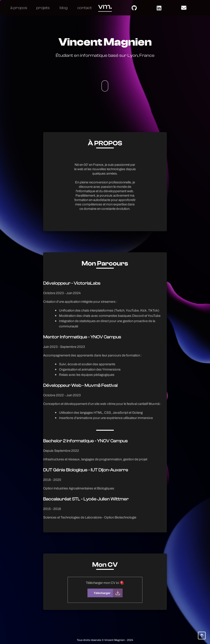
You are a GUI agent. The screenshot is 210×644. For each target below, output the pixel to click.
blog (64, 8)
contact (85, 8)
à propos (19, 8)
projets (43, 8)
